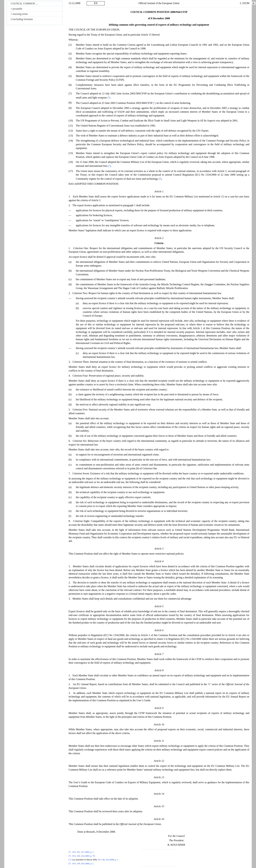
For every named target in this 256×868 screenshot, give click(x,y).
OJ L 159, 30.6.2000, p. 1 (83, 864)
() (109, 98)
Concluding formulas (22, 19)
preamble (17, 9)
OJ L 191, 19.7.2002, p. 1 (83, 852)
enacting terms (19, 14)
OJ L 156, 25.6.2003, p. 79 (84, 856)
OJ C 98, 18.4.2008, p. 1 (108, 860)
